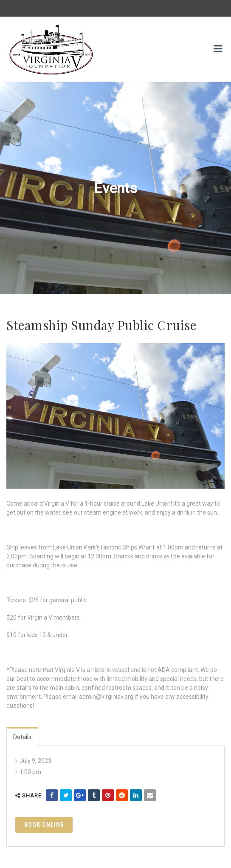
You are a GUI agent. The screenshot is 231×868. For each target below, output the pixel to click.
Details (22, 737)
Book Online (44, 825)
